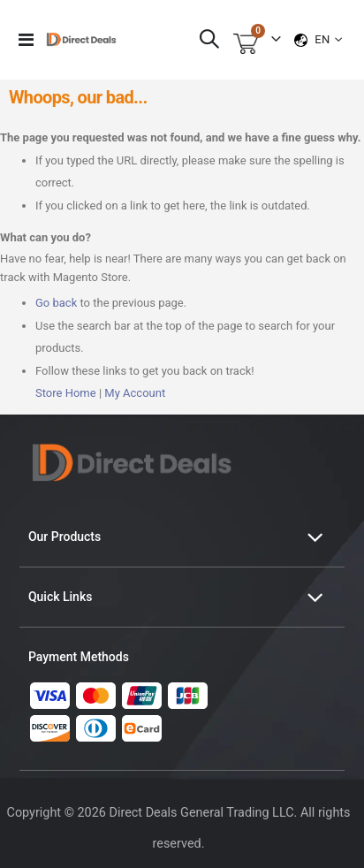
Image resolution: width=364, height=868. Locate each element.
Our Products (64, 537)
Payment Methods (79, 657)
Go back (56, 303)
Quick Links (61, 597)
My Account (135, 393)
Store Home (66, 393)
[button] (328, 40)
